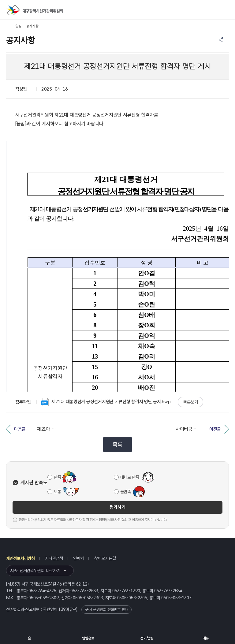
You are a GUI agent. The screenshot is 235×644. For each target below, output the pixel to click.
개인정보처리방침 (21, 558)
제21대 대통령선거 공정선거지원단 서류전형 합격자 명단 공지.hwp (106, 402)
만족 (57, 477)
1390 (63, 609)
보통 (57, 492)
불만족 (126, 492)
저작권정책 (54, 558)
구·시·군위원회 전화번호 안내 (106, 610)
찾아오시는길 (105, 558)
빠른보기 (190, 402)
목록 (117, 444)
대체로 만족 (130, 477)
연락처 (78, 558)
